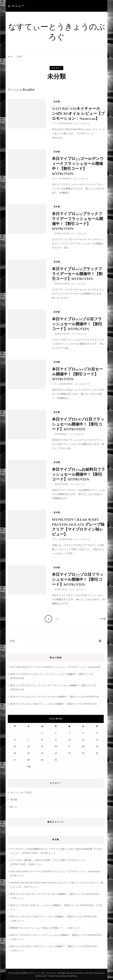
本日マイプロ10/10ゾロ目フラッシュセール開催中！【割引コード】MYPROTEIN (53, 946)
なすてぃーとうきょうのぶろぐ (57, 31)
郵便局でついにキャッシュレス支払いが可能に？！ (37, 928)
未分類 (57, 101)
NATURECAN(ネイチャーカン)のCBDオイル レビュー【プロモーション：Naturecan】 (78, 113)
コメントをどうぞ (82, 123)
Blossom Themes (46, 976)
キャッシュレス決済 (21, 792)
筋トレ (14, 806)
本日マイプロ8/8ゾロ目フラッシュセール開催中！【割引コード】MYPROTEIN (78, 424)
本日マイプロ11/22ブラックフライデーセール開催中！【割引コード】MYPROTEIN (77, 273)
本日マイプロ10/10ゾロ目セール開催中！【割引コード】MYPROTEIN (77, 374)
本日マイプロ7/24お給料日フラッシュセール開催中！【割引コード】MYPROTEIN (78, 474)
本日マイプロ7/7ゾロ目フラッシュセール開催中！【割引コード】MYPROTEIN (78, 579)
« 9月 (28, 766)
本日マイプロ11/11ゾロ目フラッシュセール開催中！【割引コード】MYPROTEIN (77, 324)
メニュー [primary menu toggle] (16, 6)
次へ (102, 618)
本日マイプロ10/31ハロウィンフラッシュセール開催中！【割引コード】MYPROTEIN (56, 935)
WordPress (72, 976)
